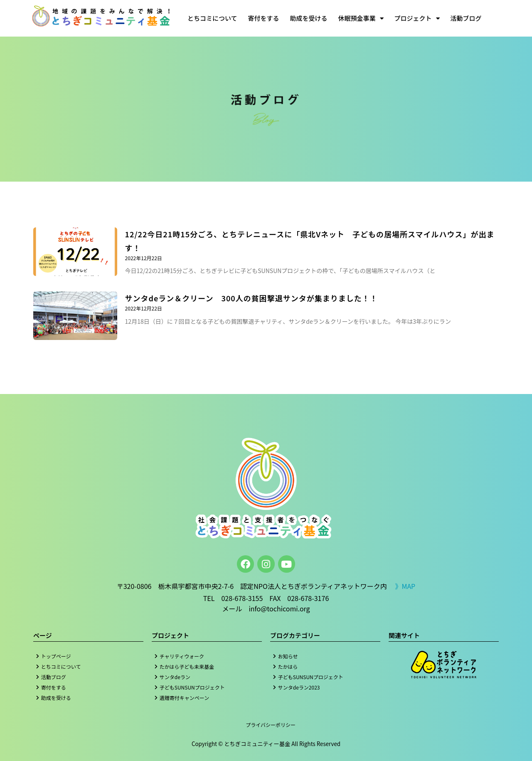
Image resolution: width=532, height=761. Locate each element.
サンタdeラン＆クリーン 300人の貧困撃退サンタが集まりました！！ (251, 298)
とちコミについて (212, 18)
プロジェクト (417, 18)
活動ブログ (466, 18)
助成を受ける (309, 18)
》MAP (405, 586)
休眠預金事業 (361, 18)
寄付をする (264, 18)
